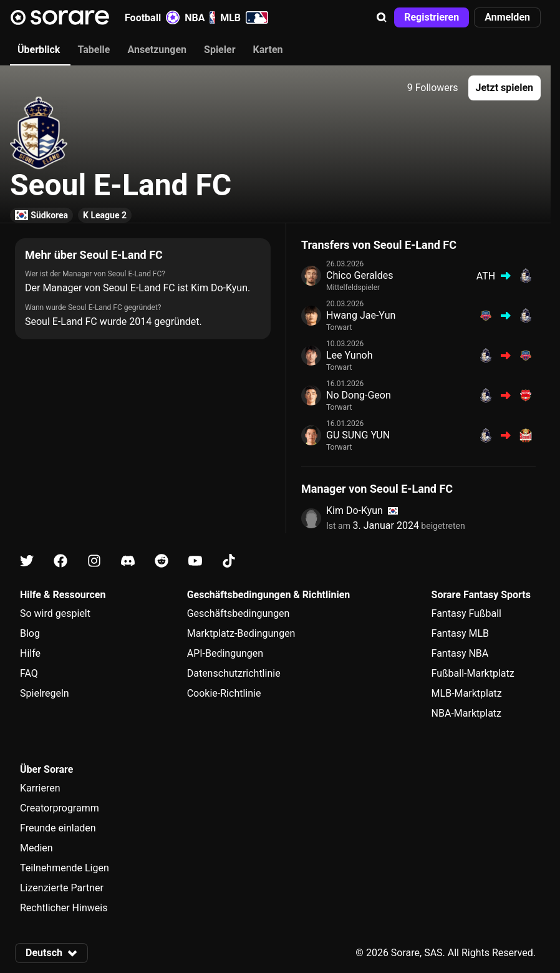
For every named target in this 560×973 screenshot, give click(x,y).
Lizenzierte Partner (62, 888)
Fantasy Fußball (466, 613)
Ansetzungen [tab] (157, 50)
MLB (244, 17)
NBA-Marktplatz (466, 713)
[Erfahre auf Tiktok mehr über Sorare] (229, 561)
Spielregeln (45, 693)
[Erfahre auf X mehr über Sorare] (27, 561)
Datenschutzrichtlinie (234, 673)
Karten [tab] (268, 50)
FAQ (29, 673)
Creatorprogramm (60, 808)
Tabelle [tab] (94, 50)
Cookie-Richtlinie (224, 693)
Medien (36, 848)
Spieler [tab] (220, 50)
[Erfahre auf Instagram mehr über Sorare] (94, 561)
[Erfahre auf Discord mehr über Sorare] (128, 561)
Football (152, 17)
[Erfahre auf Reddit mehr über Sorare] (162, 561)
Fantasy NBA (460, 653)
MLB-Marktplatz (467, 693)
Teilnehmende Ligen (65, 868)
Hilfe (30, 653)
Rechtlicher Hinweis (64, 908)
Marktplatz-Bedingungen (241, 633)
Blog (30, 633)
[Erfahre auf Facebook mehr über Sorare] (60, 561)
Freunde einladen (58, 828)
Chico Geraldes (360, 275)
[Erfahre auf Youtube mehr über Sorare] (195, 561)
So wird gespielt (55, 613)
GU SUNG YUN (358, 435)
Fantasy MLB (460, 633)
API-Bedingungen (225, 653)
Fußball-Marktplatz (473, 673)
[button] (382, 17)
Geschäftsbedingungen (239, 613)
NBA (200, 17)
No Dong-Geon (359, 395)
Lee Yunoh (349, 355)
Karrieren (40, 788)
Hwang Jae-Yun (361, 315)
